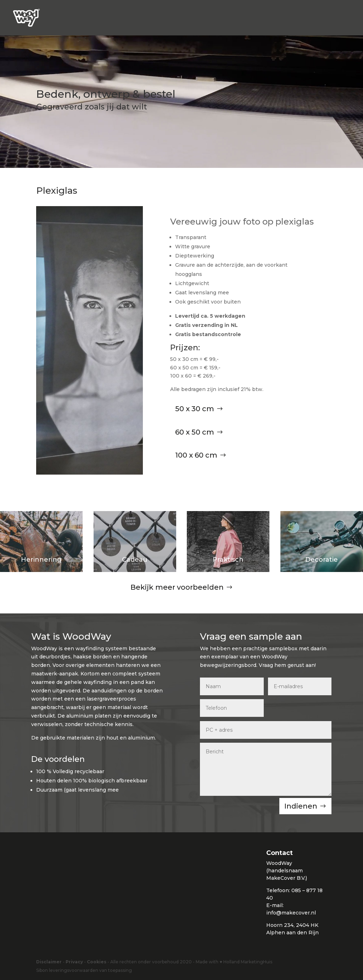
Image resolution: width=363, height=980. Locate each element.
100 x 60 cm (196, 455)
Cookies (97, 962)
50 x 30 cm (195, 409)
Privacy (74, 962)
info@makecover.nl (291, 913)
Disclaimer (49, 962)
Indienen (301, 806)
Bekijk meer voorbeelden (177, 587)
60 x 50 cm (195, 432)
